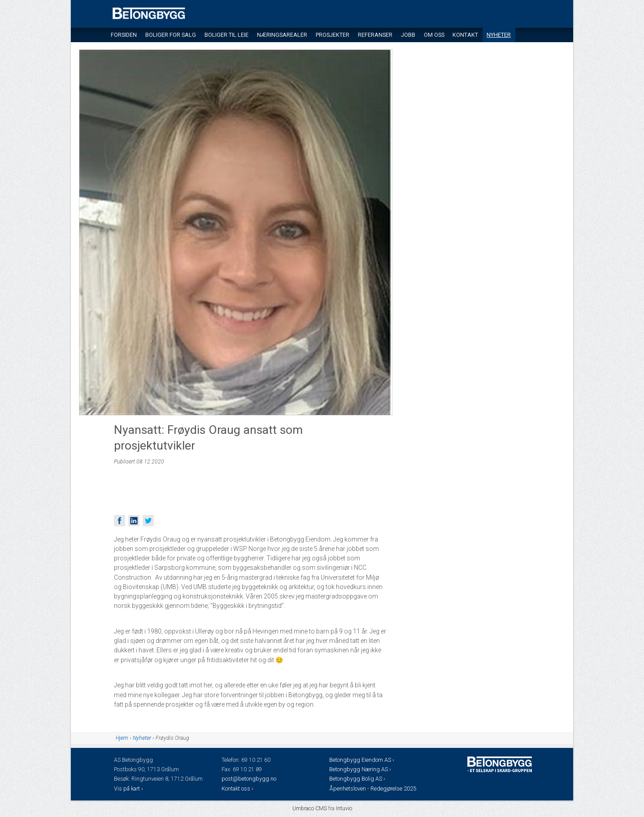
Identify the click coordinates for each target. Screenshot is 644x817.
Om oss (434, 35)
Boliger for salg (171, 35)
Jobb (408, 35)
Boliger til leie (226, 35)
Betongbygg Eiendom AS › (362, 760)
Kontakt (465, 35)
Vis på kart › (129, 789)
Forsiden (124, 35)
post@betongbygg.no (249, 779)
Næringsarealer (282, 35)
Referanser (375, 35)
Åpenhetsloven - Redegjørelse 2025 (373, 789)
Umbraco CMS (310, 808)
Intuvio (344, 808)
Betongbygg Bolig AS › (358, 779)
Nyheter (499, 35)
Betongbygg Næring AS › (361, 769)
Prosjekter (333, 35)
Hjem (122, 738)
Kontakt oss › (237, 789)
